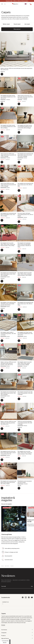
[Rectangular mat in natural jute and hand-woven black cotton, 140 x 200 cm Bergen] (2, 281)
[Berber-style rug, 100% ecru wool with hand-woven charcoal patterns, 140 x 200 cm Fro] (2, 370)
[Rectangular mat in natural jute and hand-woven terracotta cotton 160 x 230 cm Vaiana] (2, 488)
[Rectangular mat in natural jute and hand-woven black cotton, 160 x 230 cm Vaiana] (2, 220)
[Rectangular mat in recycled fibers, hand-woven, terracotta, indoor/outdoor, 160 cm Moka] (2, 250)
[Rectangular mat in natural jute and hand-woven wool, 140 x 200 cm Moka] (19, 309)
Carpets (12, 557)
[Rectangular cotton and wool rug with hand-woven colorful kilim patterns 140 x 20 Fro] (2, 311)
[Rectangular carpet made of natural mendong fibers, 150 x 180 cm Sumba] (2, 341)
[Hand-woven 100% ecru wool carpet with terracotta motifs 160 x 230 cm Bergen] (2, 192)
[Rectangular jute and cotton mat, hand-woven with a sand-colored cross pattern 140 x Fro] (2, 460)
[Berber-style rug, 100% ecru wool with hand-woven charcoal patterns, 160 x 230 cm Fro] (2, 74)
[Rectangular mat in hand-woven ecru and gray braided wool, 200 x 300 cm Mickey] (2, 132)
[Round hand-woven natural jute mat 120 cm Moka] (19, 488)
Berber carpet (6, 24)
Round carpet (17, 24)
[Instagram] (26, 590)
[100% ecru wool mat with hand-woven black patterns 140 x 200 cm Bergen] (19, 430)
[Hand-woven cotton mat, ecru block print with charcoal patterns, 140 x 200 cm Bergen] (19, 104)
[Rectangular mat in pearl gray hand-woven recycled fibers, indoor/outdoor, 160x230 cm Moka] (19, 251)
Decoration (7, 557)
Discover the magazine (6, 504)
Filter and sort (17, 29)
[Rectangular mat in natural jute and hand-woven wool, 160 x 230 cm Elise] (19, 190)
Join (32, 578)
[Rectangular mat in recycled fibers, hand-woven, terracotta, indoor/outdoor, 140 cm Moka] (19, 458)
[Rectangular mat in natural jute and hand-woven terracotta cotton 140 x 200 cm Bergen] (19, 162)
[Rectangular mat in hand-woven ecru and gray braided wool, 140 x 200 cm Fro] (19, 341)
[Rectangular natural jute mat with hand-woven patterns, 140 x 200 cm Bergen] (19, 399)
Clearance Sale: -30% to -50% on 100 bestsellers (17, 1)
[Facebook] (23, 590)
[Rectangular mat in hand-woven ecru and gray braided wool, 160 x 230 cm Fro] (2, 104)
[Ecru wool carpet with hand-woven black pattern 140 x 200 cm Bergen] (19, 222)
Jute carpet (27, 24)
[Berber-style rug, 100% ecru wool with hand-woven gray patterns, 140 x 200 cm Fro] (2, 429)
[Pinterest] (29, 590)
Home (2, 557)
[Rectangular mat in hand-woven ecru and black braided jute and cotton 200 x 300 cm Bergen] (19, 132)
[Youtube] (32, 590)
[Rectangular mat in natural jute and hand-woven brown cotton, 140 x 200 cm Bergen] (2, 400)
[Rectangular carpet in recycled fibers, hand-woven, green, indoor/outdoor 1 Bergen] (19, 370)
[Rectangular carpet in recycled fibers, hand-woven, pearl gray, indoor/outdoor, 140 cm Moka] (19, 280)
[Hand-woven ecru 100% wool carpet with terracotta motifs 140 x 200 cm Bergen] (2, 162)
